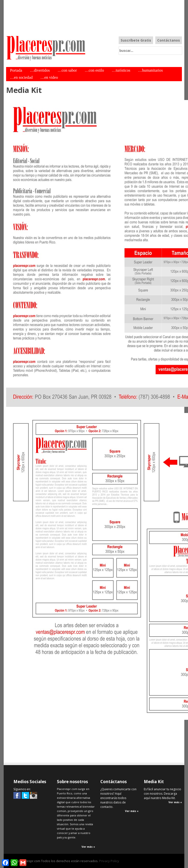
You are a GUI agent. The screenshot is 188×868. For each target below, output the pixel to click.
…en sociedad (21, 78)
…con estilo (94, 70)
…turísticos (121, 70)
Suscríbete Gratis (136, 40)
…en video (49, 78)
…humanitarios (151, 70)
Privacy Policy (109, 861)
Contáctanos (169, 40)
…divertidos (40, 70)
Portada (16, 70)
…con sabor (67, 70)
